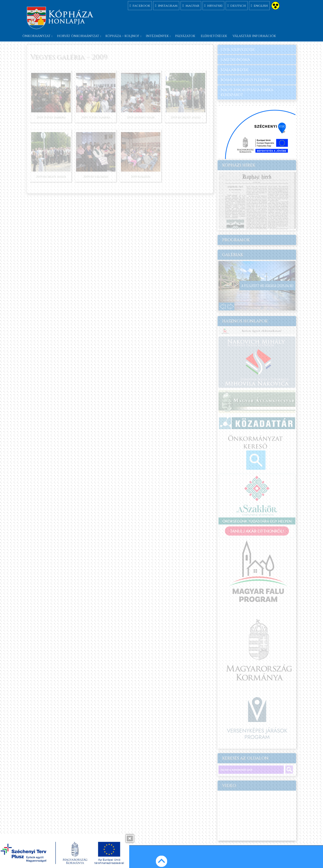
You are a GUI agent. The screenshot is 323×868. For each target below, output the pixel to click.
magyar (191, 5)
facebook (140, 5)
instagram (166, 5)
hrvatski (213, 5)
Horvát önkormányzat (78, 36)
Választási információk (254, 36)
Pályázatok (185, 36)
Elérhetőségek (214, 36)
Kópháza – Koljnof (122, 36)
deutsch (237, 5)
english (259, 5)
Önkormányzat (36, 36)
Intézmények (157, 36)
